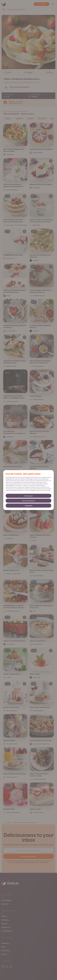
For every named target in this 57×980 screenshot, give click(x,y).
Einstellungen (29, 496)
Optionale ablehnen (28, 501)
